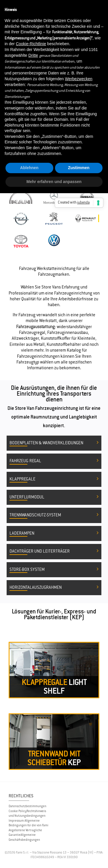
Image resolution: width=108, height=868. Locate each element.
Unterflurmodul (54, 497)
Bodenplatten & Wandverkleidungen (54, 443)
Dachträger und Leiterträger (54, 551)
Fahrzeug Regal (54, 461)
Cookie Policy (18, 811)
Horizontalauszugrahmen (54, 588)
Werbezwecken (78, 79)
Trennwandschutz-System (54, 515)
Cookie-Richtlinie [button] (31, 44)
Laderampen (54, 533)
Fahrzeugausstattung (35, 327)
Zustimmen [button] (79, 168)
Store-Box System (54, 570)
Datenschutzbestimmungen (28, 806)
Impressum (16, 821)
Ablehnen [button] (29, 168)
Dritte (33, 55)
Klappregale (54, 479)
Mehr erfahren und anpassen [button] (54, 182)
